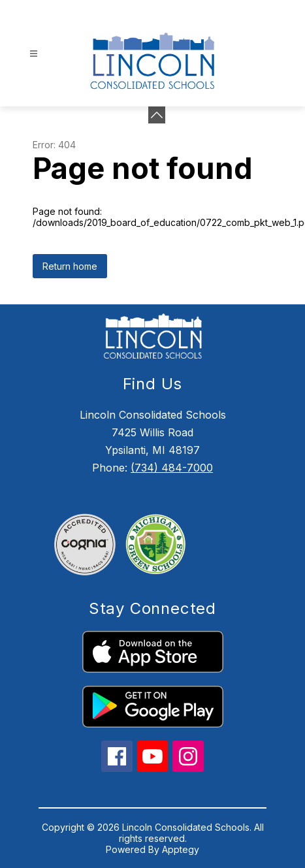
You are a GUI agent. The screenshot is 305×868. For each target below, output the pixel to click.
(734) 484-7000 (172, 468)
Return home (70, 266)
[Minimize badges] (157, 115)
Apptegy (181, 849)
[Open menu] (34, 54)
